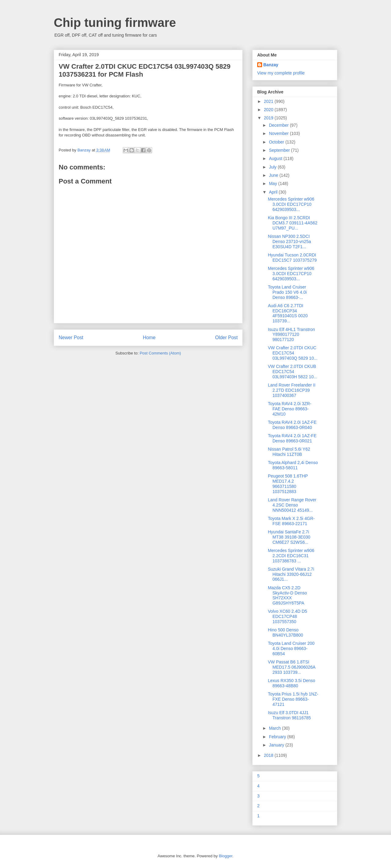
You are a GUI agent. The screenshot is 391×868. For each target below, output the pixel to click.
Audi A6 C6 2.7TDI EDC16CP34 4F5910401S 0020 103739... (288, 313)
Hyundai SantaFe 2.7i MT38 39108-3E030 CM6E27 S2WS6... (289, 537)
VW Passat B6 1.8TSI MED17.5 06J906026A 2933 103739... (292, 667)
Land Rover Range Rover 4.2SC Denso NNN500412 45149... (292, 505)
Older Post (226, 338)
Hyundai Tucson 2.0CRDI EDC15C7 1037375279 (292, 258)
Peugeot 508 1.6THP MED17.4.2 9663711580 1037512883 (288, 484)
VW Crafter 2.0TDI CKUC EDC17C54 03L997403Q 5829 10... (293, 353)
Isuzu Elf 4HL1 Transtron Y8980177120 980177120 (291, 335)
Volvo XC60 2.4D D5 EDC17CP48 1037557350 (287, 616)
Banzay (271, 65)
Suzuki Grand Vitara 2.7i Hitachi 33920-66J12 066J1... (291, 574)
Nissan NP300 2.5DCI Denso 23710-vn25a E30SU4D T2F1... (289, 242)
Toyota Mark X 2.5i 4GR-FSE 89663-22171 (291, 521)
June (274, 175)
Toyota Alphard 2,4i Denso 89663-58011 (293, 465)
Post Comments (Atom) (160, 353)
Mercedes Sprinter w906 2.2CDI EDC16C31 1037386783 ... (291, 556)
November (279, 133)
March (275, 728)
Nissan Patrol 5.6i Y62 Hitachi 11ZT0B (289, 452)
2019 (269, 118)
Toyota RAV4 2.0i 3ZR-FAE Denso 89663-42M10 (290, 409)
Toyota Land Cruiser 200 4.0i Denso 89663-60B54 (291, 648)
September (280, 150)
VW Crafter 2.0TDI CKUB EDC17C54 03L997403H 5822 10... (292, 372)
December (279, 125)
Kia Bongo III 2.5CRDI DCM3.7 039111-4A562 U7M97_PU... (293, 223)
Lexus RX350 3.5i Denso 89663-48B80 (292, 683)
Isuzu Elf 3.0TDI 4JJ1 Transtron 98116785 (289, 715)
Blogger (225, 856)
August (276, 158)
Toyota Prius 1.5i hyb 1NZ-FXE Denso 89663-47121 (293, 699)
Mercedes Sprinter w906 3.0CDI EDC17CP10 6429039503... (291, 204)
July (273, 167)
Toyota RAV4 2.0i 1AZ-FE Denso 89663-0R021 (292, 438)
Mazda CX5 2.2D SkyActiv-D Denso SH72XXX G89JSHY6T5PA (287, 595)
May (273, 183)
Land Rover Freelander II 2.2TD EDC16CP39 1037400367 (292, 390)
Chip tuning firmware (115, 23)
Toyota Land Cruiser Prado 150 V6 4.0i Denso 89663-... (287, 292)
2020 (269, 110)
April (274, 192)
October (277, 142)
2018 (269, 755)
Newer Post (71, 338)
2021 (269, 101)
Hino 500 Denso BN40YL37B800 (285, 632)
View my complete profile (281, 73)
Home (149, 338)
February (278, 737)
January (277, 745)
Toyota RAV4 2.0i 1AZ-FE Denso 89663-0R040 (292, 425)
